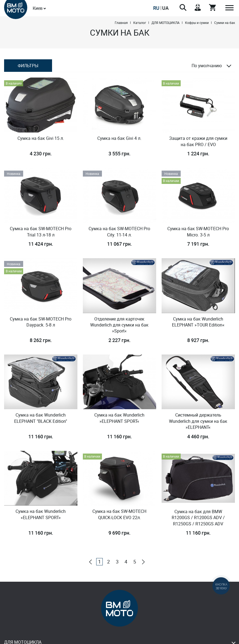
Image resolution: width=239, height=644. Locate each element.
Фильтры (28, 66)
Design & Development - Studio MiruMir (119, 638)
